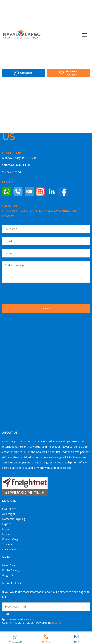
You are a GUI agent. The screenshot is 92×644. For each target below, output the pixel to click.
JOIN (9, 614)
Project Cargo (11, 539)
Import (7, 529)
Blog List (8, 575)
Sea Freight (9, 509)
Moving (7, 534)
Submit (46, 308)
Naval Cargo (10, 565)
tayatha (57, 623)
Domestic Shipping (14, 519)
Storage (7, 544)
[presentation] (30, 293)
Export (6, 524)
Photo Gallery (11, 570)
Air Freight (9, 514)
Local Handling (11, 549)
